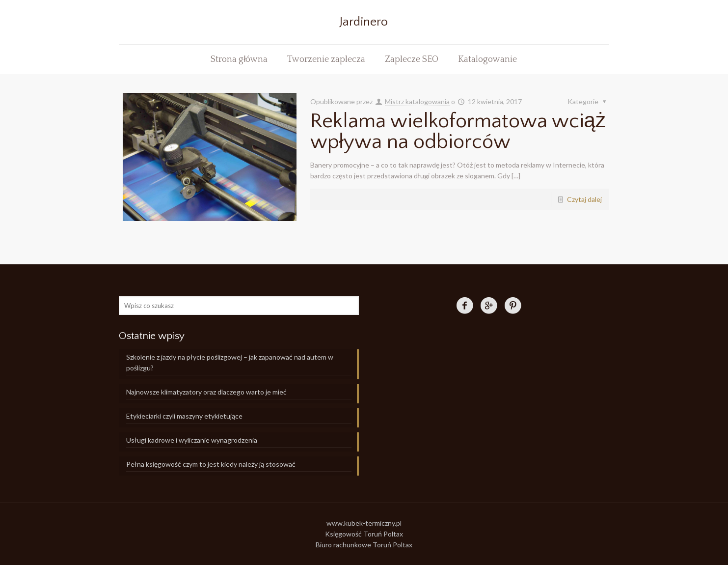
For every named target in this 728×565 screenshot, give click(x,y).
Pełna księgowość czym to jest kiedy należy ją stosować (211, 464)
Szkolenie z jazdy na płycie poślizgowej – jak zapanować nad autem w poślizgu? (230, 362)
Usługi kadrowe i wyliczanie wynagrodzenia (192, 440)
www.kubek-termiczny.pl (364, 523)
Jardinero (364, 22)
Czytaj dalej (584, 199)
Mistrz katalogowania (417, 101)
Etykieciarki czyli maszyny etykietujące (184, 416)
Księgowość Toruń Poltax (364, 534)
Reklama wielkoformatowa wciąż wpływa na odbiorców (458, 131)
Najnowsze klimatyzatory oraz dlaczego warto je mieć (206, 392)
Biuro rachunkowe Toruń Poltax (364, 545)
